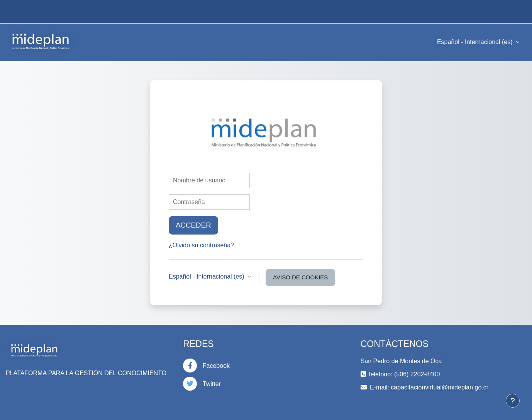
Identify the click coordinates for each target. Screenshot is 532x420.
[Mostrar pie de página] (513, 401)
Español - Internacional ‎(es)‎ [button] (207, 276)
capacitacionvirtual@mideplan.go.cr (440, 387)
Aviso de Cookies (300, 277)
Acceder (193, 225)
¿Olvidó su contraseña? (201, 245)
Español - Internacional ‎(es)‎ (476, 42)
